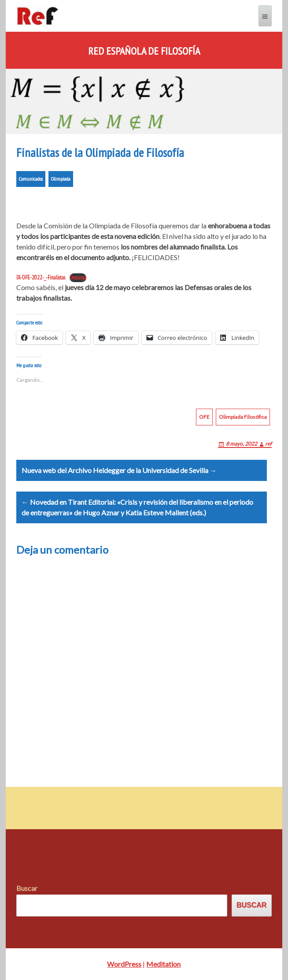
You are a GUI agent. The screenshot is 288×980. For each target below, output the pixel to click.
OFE (204, 417)
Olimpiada (61, 179)
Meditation (163, 964)
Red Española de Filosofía (144, 51)
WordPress (124, 964)
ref (268, 444)
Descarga (78, 278)
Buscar (27, 888)
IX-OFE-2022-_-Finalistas (41, 278)
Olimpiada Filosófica (243, 417)
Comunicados (31, 179)
